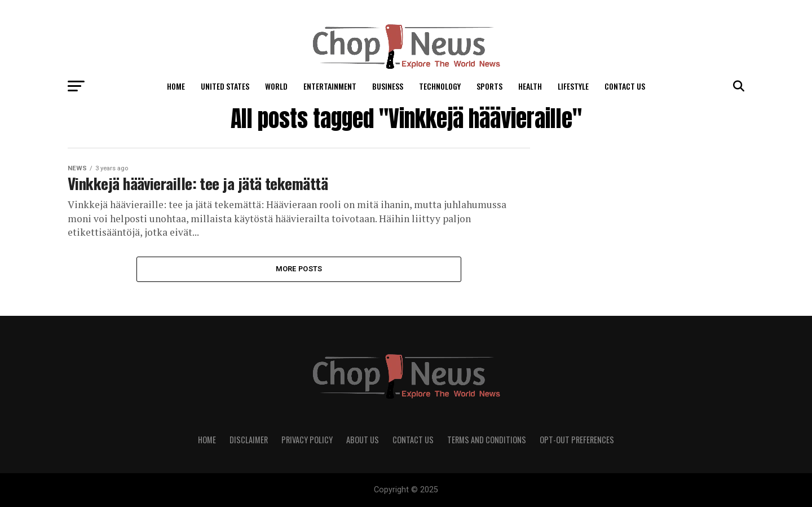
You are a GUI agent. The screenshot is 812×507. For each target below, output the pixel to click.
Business (388, 86)
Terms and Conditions (487, 440)
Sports (489, 86)
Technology (440, 86)
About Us (363, 440)
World (276, 86)
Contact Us (625, 86)
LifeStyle (573, 86)
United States (225, 86)
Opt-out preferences (577, 440)
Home (176, 86)
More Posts (299, 269)
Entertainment (330, 86)
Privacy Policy (307, 440)
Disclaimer (249, 440)
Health (530, 86)
